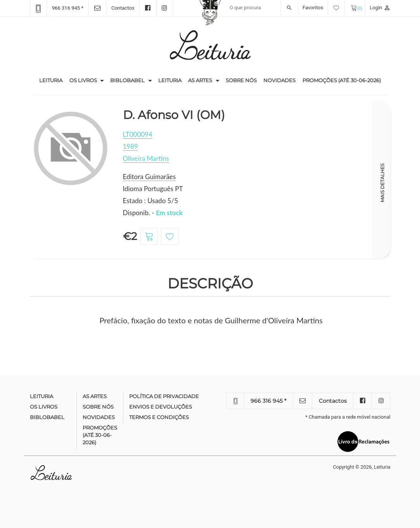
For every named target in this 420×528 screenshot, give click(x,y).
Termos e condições (159, 417)
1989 (130, 146)
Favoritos (324, 8)
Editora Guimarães (150, 177)
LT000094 (138, 134)
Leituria (53, 80)
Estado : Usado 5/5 (151, 201)
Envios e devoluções (161, 407)
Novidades (279, 80)
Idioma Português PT (153, 189)
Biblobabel (127, 80)
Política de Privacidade (164, 396)
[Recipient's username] (262, 8)
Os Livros (83, 80)
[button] (102, 81)
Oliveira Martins (146, 158)
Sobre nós (241, 80)
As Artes (200, 80)
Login (380, 8)
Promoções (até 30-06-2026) (342, 80)
